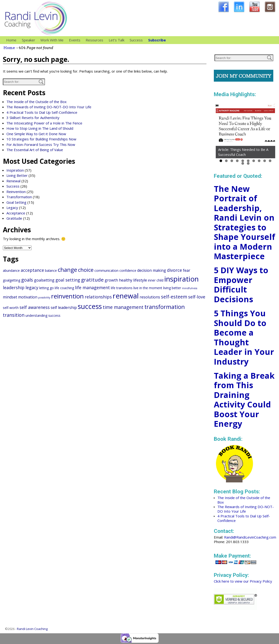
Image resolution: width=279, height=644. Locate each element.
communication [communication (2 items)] (106, 270)
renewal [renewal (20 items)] (126, 296)
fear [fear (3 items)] (187, 270)
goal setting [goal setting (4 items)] (68, 280)
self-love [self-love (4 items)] (197, 297)
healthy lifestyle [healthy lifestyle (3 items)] (133, 280)
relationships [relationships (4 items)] (98, 297)
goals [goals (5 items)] (27, 280)
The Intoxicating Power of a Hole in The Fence (44, 123)
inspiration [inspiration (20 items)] (181, 279)
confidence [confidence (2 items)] (128, 270)
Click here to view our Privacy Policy (243, 581)
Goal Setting (16, 202)
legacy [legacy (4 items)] (32, 287)
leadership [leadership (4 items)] (14, 287)
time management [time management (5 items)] (123, 307)
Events (75, 40)
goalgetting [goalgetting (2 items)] (12, 280)
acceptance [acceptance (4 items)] (32, 270)
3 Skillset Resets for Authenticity (33, 118)
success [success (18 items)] (90, 306)
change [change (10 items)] (67, 270)
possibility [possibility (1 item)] (44, 297)
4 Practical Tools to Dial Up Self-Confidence (42, 112)
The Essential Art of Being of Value (35, 150)
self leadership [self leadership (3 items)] (64, 307)
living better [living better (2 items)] (172, 288)
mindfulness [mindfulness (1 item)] (190, 288)
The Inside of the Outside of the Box (37, 102)
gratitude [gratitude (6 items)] (92, 280)
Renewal (13, 181)
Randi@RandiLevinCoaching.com (250, 537)
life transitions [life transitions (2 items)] (122, 288)
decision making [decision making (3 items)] (152, 270)
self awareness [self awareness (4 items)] (35, 307)
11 (243, 163)
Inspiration (15, 170)
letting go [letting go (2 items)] (46, 288)
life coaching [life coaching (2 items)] (64, 288)
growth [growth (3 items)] (111, 280)
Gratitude (14, 218)
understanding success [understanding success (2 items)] (43, 315)
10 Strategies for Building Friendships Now (41, 139)
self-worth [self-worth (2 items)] (11, 308)
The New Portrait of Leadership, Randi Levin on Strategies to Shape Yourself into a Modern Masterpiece (245, 223)
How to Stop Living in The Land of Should (40, 128)
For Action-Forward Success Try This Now (41, 144)
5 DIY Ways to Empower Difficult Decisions (241, 285)
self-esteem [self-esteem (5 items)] (174, 297)
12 (248, 163)
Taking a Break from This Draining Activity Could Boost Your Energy (244, 400)
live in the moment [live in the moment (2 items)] (148, 288)
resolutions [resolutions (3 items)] (150, 297)
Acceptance (16, 213)
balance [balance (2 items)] (51, 270)
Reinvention (16, 192)
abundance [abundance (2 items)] (11, 270)
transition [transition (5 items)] (14, 315)
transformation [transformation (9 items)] (165, 307)
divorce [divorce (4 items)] (174, 270)
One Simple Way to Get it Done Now (36, 134)
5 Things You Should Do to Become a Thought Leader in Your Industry (244, 337)
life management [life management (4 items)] (92, 287)
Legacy (12, 208)
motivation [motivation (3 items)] (28, 297)
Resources (96, 40)
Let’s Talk (117, 40)
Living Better (17, 175)
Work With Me (53, 40)
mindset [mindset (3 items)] (10, 297)
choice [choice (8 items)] (86, 270)
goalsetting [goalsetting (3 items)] (44, 280)
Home (11, 40)
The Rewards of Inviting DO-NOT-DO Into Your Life (49, 107)
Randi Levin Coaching (32, 629)
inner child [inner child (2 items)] (156, 280)
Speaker (30, 40)
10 (270, 161)
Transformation (19, 197)
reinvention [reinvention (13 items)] (67, 296)
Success (136, 40)
